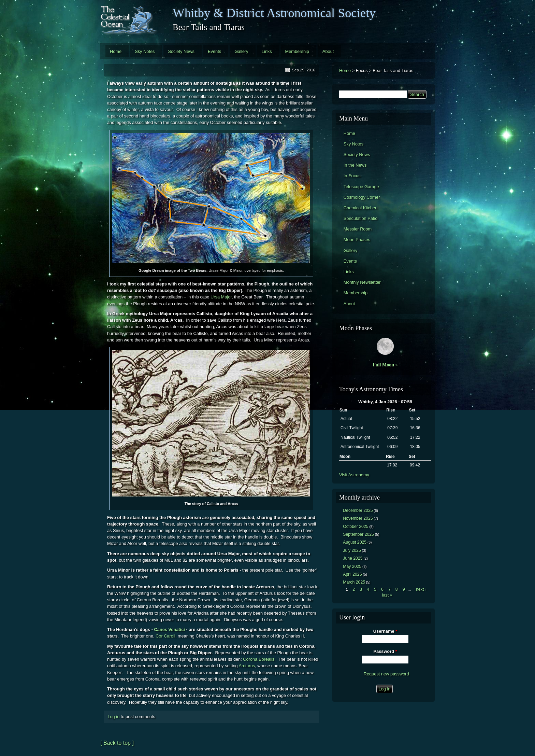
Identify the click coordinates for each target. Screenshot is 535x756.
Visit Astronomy (354, 475)
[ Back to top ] (117, 743)
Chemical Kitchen (361, 208)
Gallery (241, 51)
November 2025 (358, 518)
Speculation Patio (361, 218)
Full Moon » (385, 365)
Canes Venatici (169, 629)
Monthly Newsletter (362, 282)
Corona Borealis (259, 659)
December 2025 (358, 510)
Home (116, 51)
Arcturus (247, 666)
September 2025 (358, 534)
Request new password (386, 674)
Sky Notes (145, 51)
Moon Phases (357, 240)
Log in (113, 717)
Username (385, 631)
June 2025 (353, 558)
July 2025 (352, 550)
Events (214, 51)
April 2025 (352, 574)
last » (387, 595)
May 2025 (352, 566)
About (328, 51)
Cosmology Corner (362, 197)
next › (421, 589)
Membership (297, 51)
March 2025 (354, 582)
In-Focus (352, 176)
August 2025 (355, 542)
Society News (181, 51)
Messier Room (358, 229)
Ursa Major (221, 297)
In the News (355, 165)
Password (385, 651)
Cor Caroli (165, 636)
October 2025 (356, 527)
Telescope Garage (361, 187)
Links (267, 51)
